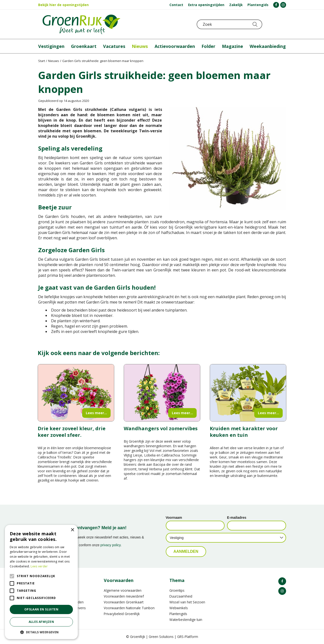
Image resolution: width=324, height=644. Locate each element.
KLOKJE (270, 24)
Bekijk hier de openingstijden (63, 5)
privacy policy (110, 545)
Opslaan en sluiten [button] (41, 609)
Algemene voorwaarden (123, 590)
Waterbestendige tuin (186, 620)
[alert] (41, 582)
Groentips (177, 590)
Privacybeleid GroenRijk (122, 614)
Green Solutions (161, 637)
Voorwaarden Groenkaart (124, 602)
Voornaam (174, 518)
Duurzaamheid (181, 596)
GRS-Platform (188, 637)
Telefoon (282, 24)
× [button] (72, 530)
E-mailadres (237, 518)
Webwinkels (179, 608)
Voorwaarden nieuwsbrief (124, 596)
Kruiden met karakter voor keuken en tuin (244, 432)
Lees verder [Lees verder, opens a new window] (39, 566)
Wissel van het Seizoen (187, 602)
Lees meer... (96, 413)
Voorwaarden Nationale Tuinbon (129, 608)
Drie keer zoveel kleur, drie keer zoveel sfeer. (72, 432)
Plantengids (178, 614)
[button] (41, 632)
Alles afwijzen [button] (41, 622)
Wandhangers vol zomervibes (161, 428)
